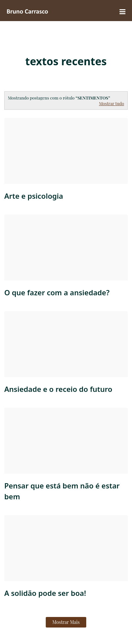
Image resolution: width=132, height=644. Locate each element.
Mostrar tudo (112, 103)
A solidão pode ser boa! (45, 593)
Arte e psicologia (34, 196)
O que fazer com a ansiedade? (57, 292)
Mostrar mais (66, 622)
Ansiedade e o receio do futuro (58, 389)
